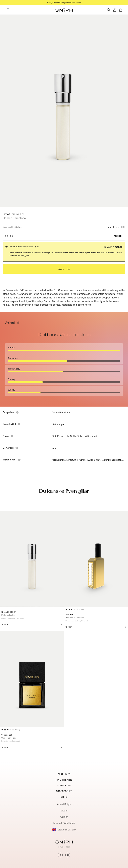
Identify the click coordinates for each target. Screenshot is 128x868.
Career (64, 817)
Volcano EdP (7, 735)
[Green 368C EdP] (32, 560)
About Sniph (64, 804)
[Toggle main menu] (7, 10)
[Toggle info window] (18, 323)
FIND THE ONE (64, 780)
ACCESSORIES (64, 791)
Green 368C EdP (9, 612)
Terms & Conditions (64, 823)
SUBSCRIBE (64, 785)
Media (64, 811)
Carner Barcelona (61, 412)
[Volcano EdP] (32, 679)
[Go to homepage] (64, 842)
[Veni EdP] (96, 559)
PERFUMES (64, 774)
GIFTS (64, 797)
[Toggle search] (109, 10)
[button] (64, 10)
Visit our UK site (64, 830)
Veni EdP (69, 615)
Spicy (54, 448)
